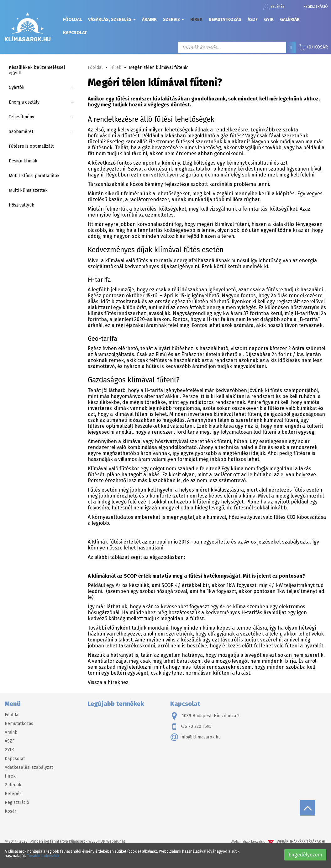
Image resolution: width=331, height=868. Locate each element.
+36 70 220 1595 (191, 727)
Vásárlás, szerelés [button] (112, 20)
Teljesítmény (21, 117)
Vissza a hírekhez (108, 682)
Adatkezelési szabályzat (29, 767)
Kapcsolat (75, 33)
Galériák (290, 20)
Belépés (274, 7)
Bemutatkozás (225, 20)
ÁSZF (253, 20)
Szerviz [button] (173, 20)
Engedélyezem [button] (305, 855)
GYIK (269, 20)
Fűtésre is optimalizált (31, 146)
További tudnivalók (43, 856)
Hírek (196, 20)
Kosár (313, 47)
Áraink (149, 20)
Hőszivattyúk (21, 205)
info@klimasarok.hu (195, 737)
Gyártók (17, 87)
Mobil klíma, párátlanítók (34, 176)
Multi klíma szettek (28, 190)
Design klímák (23, 161)
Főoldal (72, 20)
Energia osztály (24, 102)
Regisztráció (316, 7)
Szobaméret (21, 132)
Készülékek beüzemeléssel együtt (37, 70)
